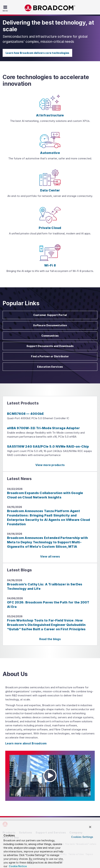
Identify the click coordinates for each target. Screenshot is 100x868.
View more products (50, 465)
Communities (50, 336)
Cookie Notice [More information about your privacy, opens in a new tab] (18, 866)
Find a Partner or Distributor (50, 356)
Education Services (50, 367)
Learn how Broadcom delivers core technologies (37, 53)
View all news (50, 556)
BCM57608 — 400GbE (25, 414)
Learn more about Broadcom (26, 743)
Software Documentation (50, 325)
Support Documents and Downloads (50, 346)
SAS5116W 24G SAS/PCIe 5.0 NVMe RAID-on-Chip (48, 446)
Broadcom (50, 8)
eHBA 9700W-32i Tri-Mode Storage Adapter (43, 428)
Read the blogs (50, 639)
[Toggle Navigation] (6, 8)
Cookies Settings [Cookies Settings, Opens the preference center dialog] (82, 837)
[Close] (90, 827)
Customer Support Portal (50, 315)
